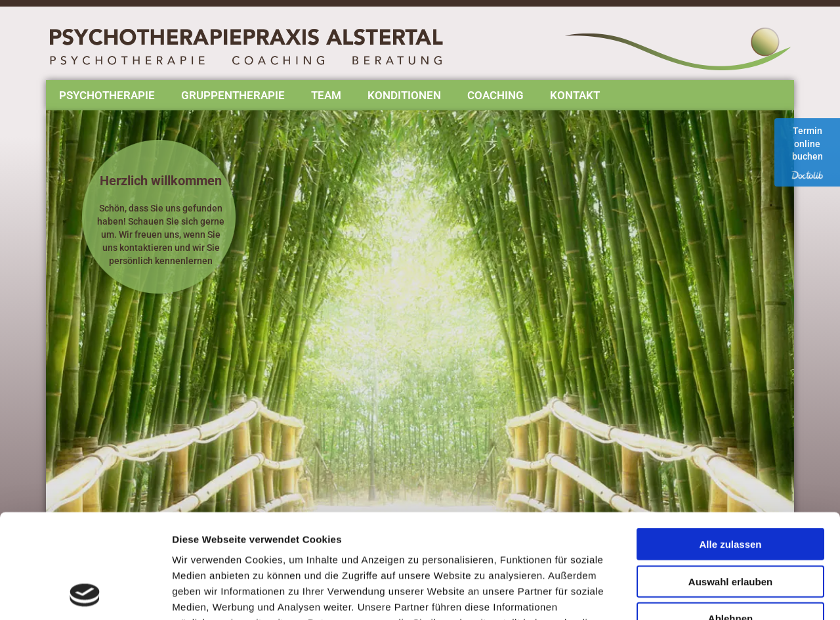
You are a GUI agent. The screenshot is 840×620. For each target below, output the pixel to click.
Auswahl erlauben (730, 484)
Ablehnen (730, 520)
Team (326, 95)
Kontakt (575, 95)
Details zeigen (698, 594)
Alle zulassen (730, 446)
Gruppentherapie (233, 95)
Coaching (495, 95)
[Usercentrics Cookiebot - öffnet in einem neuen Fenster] (85, 594)
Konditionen (404, 95)
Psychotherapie (107, 95)
